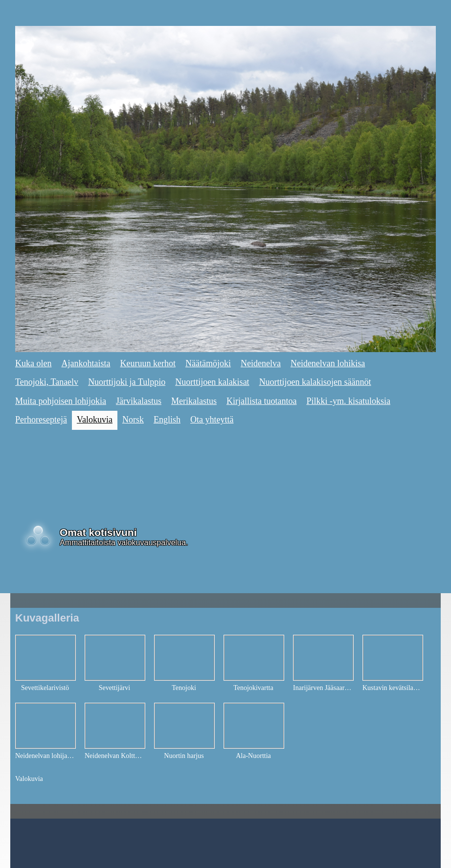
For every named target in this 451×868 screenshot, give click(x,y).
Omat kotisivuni (98, 532)
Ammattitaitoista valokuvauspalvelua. (124, 543)
